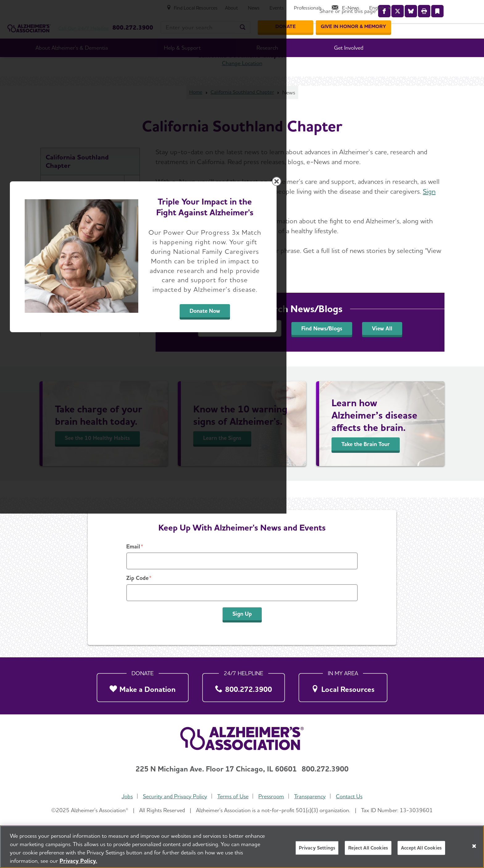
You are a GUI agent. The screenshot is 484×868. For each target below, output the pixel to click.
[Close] (474, 846)
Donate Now (310, 492)
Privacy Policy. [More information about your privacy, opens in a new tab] (78, 861)
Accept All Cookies (421, 848)
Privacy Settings (317, 848)
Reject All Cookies (368, 848)
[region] (242, 847)
